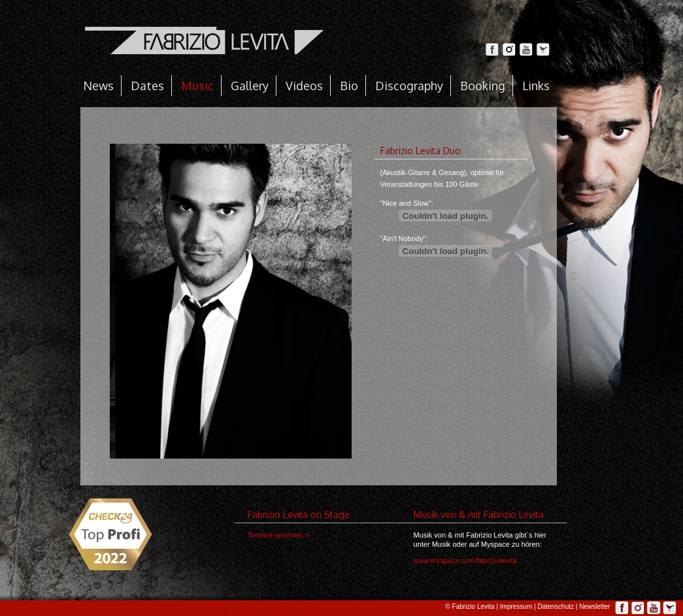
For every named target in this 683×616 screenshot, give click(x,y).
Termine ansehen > (278, 535)
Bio (349, 86)
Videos (304, 86)
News (98, 86)
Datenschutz (556, 607)
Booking (483, 86)
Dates (147, 86)
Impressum (516, 607)
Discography (409, 86)
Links (536, 86)
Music (197, 86)
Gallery (250, 86)
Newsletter (594, 607)
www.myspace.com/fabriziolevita (465, 560)
